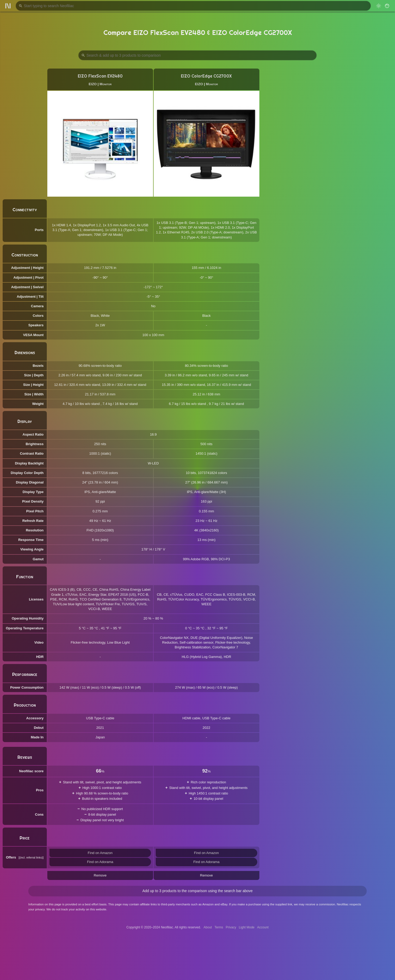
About (208, 927)
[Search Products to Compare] (197, 55)
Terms (219, 927)
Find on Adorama (100, 862)
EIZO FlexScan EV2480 (100, 76)
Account (263, 927)
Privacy (231, 927)
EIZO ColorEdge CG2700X (206, 76)
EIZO (93, 84)
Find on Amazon (100, 853)
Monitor (106, 84)
